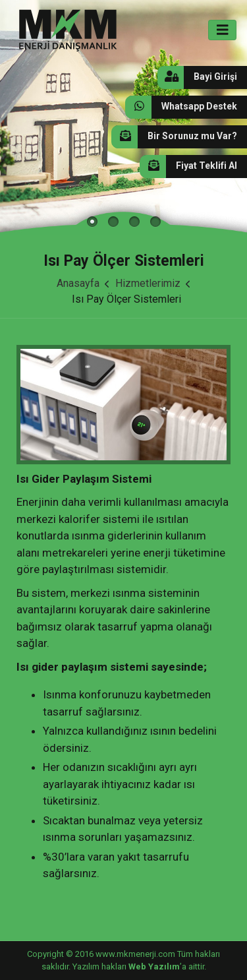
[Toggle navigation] (223, 30)
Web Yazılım (154, 966)
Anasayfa (78, 283)
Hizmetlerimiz (148, 283)
